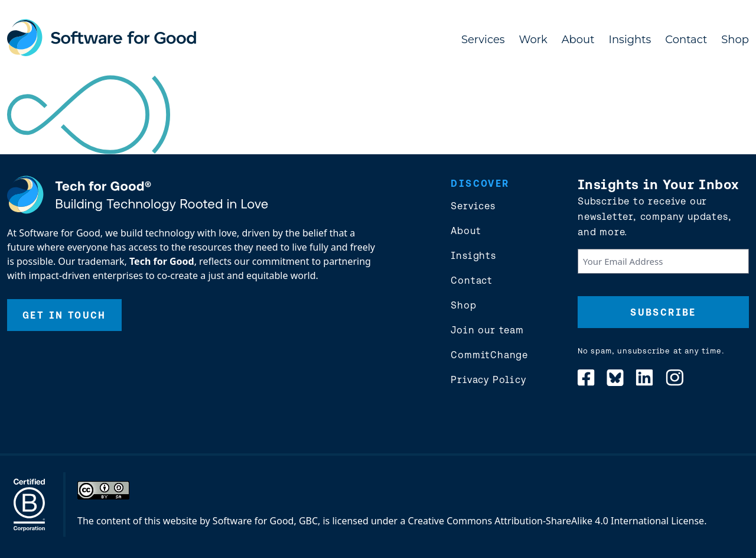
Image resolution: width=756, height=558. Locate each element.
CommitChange (489, 355)
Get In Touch (64, 315)
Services (483, 40)
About (578, 40)
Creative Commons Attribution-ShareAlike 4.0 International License (556, 521)
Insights (630, 40)
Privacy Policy (488, 379)
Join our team (487, 330)
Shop (735, 40)
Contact (686, 40)
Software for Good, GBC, (266, 521)
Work (533, 40)
